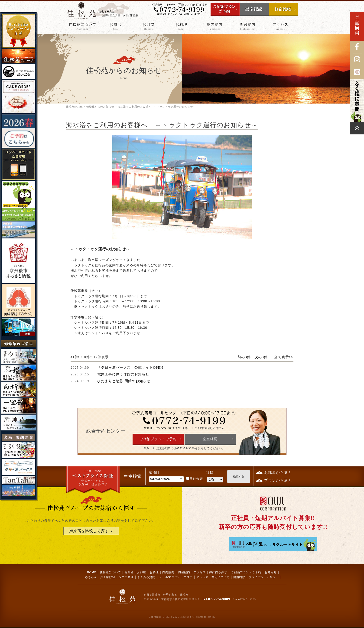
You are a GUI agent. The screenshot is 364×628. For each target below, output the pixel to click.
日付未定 (195, 480)
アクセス (280, 27)
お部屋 (148, 27)
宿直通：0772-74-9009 (159, 428)
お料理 (181, 27)
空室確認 (210, 439)
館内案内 (214, 27)
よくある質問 (146, 577)
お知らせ (271, 572)
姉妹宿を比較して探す (89, 531)
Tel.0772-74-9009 (216, 599)
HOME (92, 572)
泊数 (210, 472)
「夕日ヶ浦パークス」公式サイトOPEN (130, 367)
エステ (188, 577)
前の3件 (244, 357)
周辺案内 (247, 27)
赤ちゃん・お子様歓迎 (100, 577)
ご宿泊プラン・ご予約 (158, 439)
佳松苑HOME (74, 107)
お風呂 (115, 27)
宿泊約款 (239, 577)
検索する (239, 476)
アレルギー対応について (213, 577)
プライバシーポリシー (264, 577)
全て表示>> (284, 357)
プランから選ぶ (278, 480)
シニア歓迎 (126, 577)
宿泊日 (154, 472)
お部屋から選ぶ (278, 473)
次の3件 (261, 357)
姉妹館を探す (218, 572)
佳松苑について (83, 27)
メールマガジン (170, 577)
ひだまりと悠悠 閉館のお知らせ (124, 381)
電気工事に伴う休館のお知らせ (123, 374)
